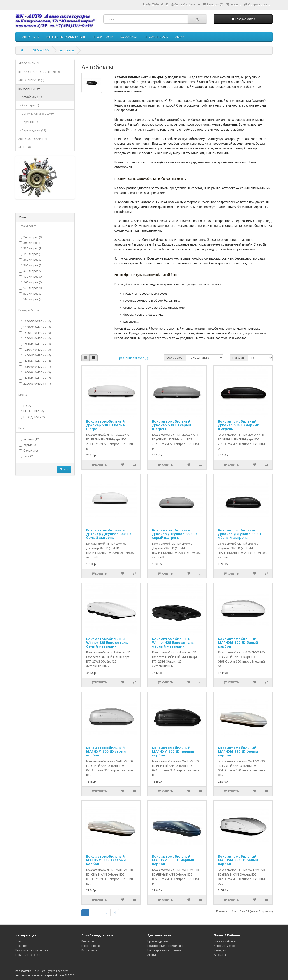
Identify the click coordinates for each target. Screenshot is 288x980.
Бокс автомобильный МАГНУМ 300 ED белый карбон (238, 643)
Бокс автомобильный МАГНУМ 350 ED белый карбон (238, 860)
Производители (158, 941)
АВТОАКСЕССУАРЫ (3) (33, 139)
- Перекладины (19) (32, 130)
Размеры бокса (29, 310)
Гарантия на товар (28, 955)
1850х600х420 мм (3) (35, 361)
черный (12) (29, 439)
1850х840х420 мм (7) (35, 367)
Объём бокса (27, 226)
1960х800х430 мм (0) (35, 344)
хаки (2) (26, 456)
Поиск (64, 469)
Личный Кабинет (225, 941)
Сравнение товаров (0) (133, 358)
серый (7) (27, 445)
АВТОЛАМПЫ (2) (29, 63)
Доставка (21, 946)
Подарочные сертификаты (165, 946)
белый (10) (28, 451)
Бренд (23, 395)
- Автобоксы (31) (30, 97)
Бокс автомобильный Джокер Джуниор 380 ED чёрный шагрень (240, 534)
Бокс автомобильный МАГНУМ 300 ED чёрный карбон (173, 751)
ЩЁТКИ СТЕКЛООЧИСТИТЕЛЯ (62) (40, 72)
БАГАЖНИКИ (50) (29, 89)
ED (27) (26, 406)
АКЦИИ (180, 37)
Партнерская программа (164, 950)
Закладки (220, 950)
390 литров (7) (31, 265)
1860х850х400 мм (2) (35, 378)
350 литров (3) (31, 254)
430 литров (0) (31, 277)
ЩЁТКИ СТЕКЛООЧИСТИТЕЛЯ (66, 37)
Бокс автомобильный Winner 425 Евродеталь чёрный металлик (173, 643)
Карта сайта (89, 950)
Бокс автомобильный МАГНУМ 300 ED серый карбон (106, 751)
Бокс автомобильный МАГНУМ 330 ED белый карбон (238, 751)
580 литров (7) (31, 299)
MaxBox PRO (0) (31, 411)
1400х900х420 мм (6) (35, 355)
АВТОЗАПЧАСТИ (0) (31, 80)
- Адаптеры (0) (29, 105)
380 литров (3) (31, 260)
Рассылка (220, 955)
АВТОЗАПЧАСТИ (103, 37)
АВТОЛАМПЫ (31, 37)
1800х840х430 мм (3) (35, 372)
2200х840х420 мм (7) (35, 384)
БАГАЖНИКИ (129, 37)
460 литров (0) (31, 282)
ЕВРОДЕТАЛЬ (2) (32, 417)
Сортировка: (175, 358)
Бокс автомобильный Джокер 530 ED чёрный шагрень (239, 425)
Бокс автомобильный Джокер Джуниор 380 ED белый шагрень (109, 534)
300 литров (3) (31, 243)
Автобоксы (67, 50)
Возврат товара (92, 946)
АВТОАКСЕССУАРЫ (156, 37)
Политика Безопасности (32, 950)
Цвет (21, 428)
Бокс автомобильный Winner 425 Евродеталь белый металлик (107, 643)
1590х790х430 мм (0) (35, 333)
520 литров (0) (31, 288)
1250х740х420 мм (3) (35, 350)
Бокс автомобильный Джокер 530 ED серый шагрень (172, 425)
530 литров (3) (31, 294)
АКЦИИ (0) (25, 147)
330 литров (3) (31, 248)
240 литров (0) (31, 237)
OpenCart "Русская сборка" (50, 971)
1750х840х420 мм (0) (35, 338)
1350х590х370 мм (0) (35, 321)
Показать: (239, 358)
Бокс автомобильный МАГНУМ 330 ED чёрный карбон (173, 860)
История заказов (225, 946)
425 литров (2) (31, 271)
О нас (19, 941)
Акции (152, 955)
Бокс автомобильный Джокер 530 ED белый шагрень (106, 425)
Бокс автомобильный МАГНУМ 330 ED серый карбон (106, 860)
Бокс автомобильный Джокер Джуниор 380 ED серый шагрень (174, 534)
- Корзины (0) (28, 122)
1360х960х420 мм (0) (35, 327)
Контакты (88, 941)
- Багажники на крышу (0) (36, 114)
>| (115, 913)
